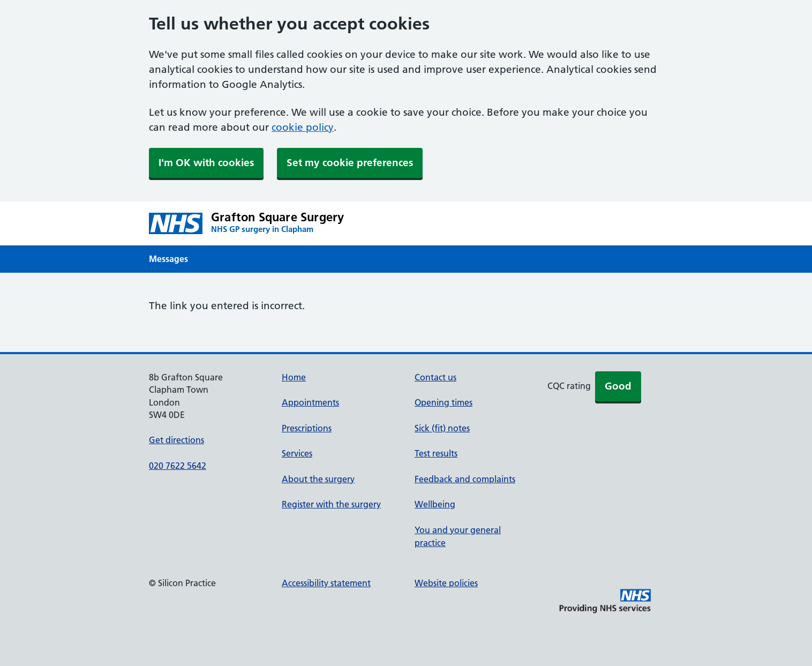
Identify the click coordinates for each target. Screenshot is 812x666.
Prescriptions (307, 428)
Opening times (443, 402)
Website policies (446, 583)
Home (294, 377)
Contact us (435, 377)
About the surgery (318, 479)
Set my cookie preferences (350, 163)
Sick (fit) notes (442, 428)
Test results (436, 453)
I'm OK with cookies (206, 163)
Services (297, 453)
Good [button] (618, 386)
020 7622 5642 (178, 466)
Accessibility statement (326, 583)
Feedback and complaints (465, 479)
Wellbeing (435, 504)
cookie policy (303, 127)
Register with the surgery (331, 504)
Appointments (310, 402)
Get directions (176, 440)
